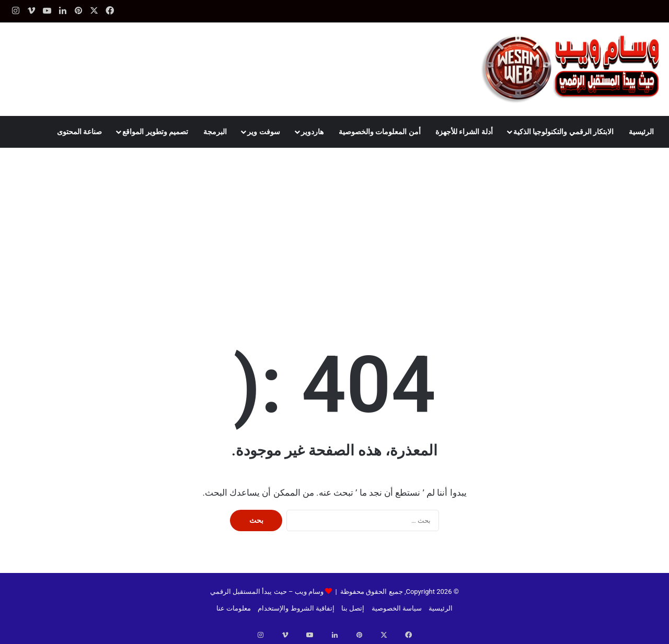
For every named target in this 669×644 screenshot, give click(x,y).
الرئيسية (641, 132)
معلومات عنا (234, 608)
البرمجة (215, 132)
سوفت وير (263, 132)
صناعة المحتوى (79, 132)
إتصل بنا (353, 608)
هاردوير (312, 132)
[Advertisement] (334, 226)
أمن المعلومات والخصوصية (380, 132)
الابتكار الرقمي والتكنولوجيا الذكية (563, 132)
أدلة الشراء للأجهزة (464, 132)
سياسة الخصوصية (397, 608)
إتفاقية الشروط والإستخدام (296, 608)
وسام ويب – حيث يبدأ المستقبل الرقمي (267, 592)
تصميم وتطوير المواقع (155, 132)
